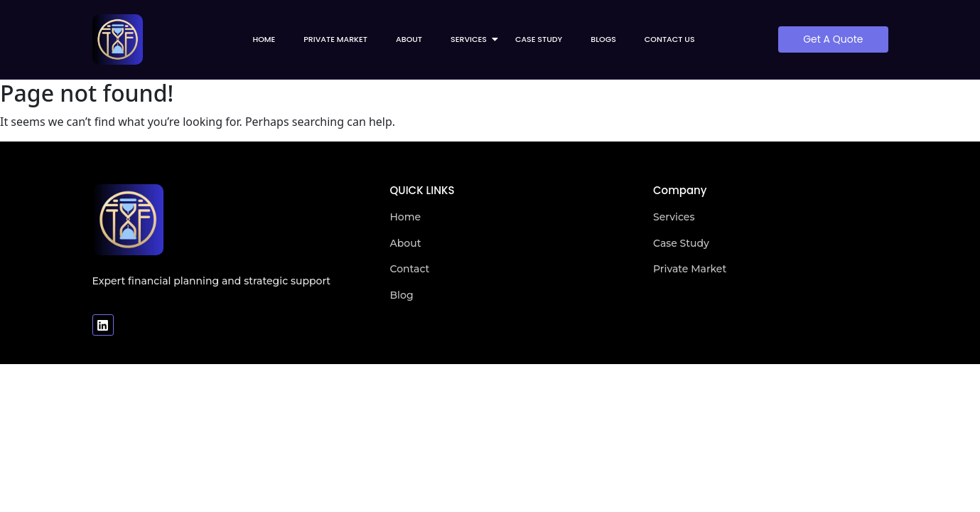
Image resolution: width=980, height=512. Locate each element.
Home (264, 39)
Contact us (670, 39)
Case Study (539, 39)
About (409, 39)
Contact (410, 269)
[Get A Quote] (833, 39)
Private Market (335, 39)
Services (473, 39)
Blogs (603, 39)
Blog (402, 295)
